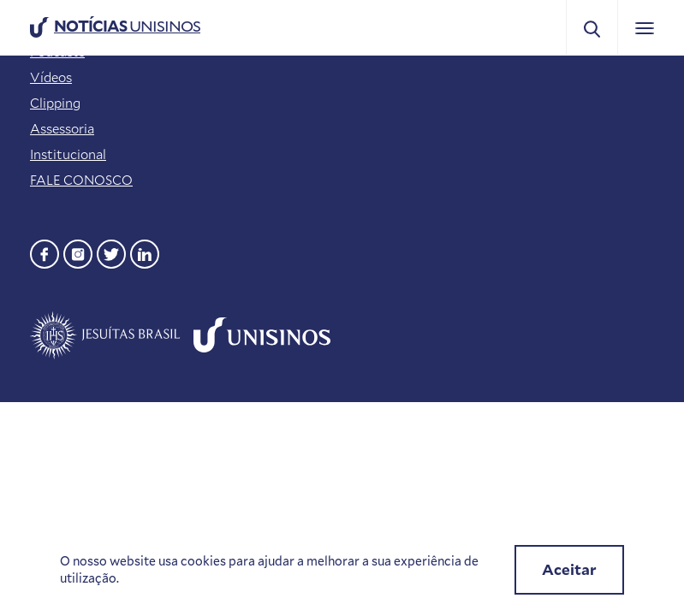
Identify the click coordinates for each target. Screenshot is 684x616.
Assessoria (62, 128)
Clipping (55, 103)
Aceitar (569, 569)
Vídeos (51, 77)
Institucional (68, 154)
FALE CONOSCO (81, 180)
